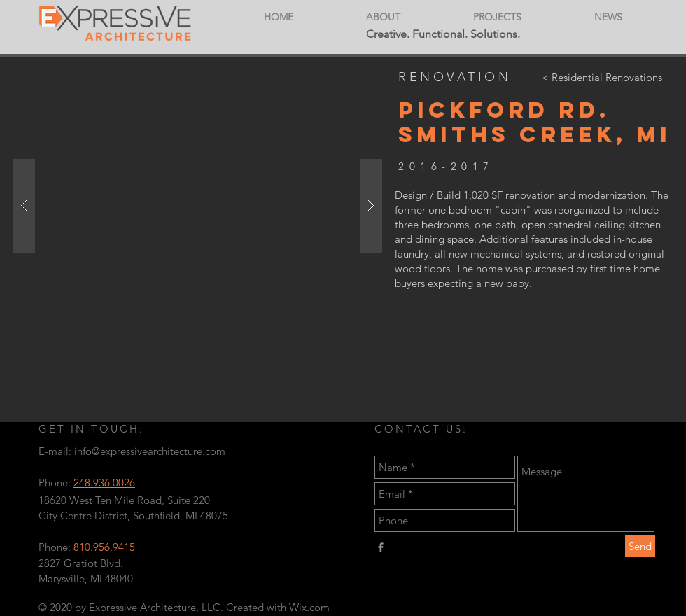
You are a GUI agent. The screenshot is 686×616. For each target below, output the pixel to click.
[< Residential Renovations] (602, 77)
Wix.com (309, 607)
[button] (197, 205)
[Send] (640, 546)
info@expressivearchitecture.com (150, 451)
